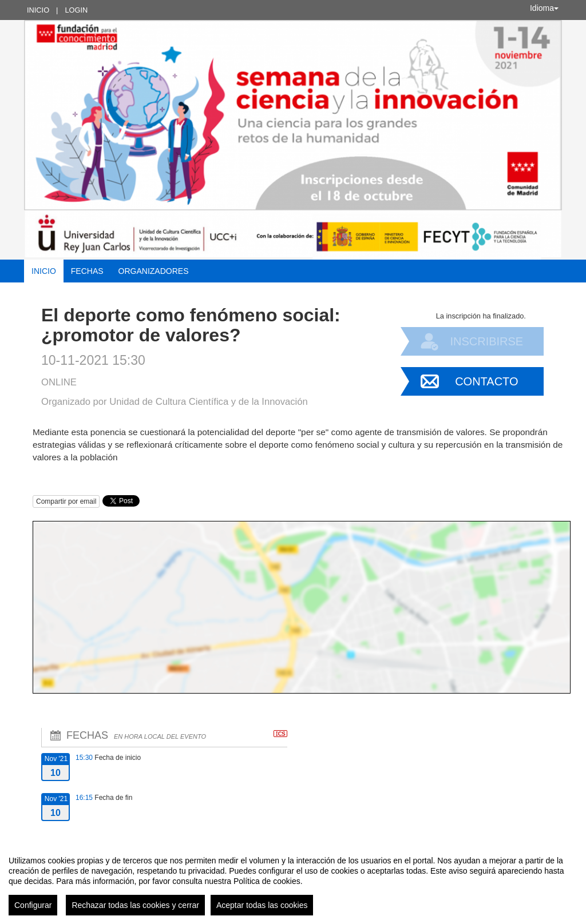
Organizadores (154, 271)
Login (76, 10)
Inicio (38, 10)
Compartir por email (66, 501)
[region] (293, 881)
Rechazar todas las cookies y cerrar (135, 905)
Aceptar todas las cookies (262, 905)
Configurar (33, 905)
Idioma (544, 8)
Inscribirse (486, 341)
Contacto (486, 381)
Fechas (87, 271)
